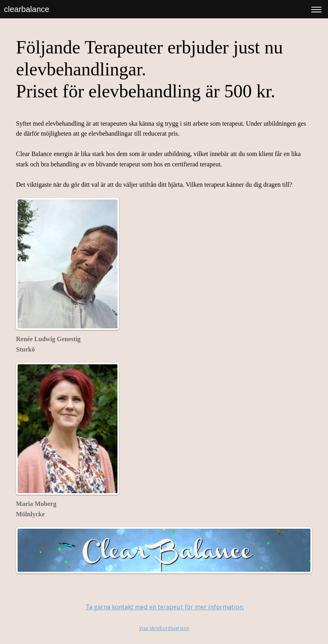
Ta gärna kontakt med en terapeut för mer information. (165, 607)
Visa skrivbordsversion (164, 628)
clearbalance (27, 9)
